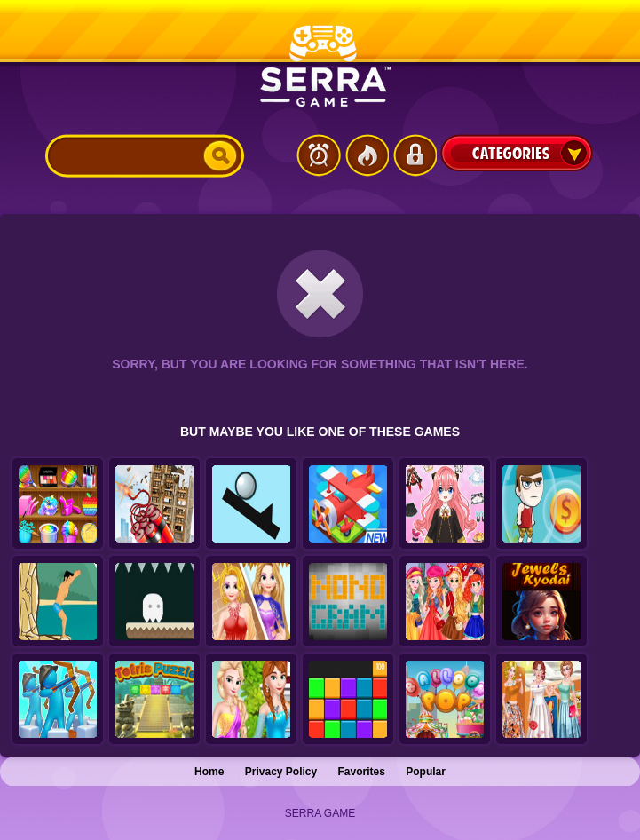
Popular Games (367, 155)
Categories (517, 153)
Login (415, 155)
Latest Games (319, 155)
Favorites (362, 772)
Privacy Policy (281, 772)
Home (209, 772)
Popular (426, 772)
